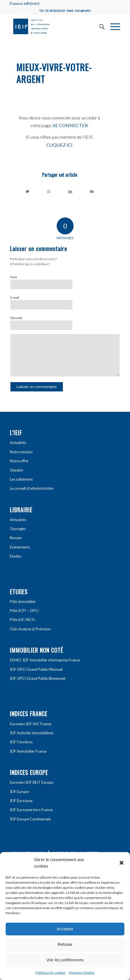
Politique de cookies (51, 973)
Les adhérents (21, 479)
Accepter (65, 929)
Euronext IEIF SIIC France (31, 724)
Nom (14, 277)
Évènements (20, 547)
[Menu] (112, 26)
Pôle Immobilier (23, 602)
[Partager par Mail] (92, 191)
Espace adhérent (25, 3)
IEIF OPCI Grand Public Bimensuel (38, 678)
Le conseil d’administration (32, 488)
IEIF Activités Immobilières (32, 733)
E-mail (15, 298)
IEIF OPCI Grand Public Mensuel (36, 669)
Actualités (18, 443)
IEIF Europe (19, 792)
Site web (16, 318)
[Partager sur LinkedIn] (70, 191)
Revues (16, 538)
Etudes (16, 556)
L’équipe (16, 470)
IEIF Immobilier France (28, 751)
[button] (122, 863)
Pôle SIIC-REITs (23, 620)
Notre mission (21, 452)
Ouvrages (18, 529)
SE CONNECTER (70, 125)
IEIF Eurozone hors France (31, 810)
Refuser (65, 944)
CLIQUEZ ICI (59, 145)
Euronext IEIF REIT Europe (32, 782)
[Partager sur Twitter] (27, 191)
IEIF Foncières (21, 742)
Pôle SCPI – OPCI (24, 611)
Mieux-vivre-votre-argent (54, 73)
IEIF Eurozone (21, 801)
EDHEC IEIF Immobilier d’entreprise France (45, 660)
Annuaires (18, 520)
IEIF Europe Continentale (30, 819)
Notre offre (19, 461)
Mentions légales (82, 973)
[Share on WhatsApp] (49, 191)
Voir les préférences (65, 960)
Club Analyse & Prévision (30, 629)
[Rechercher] (99, 26)
